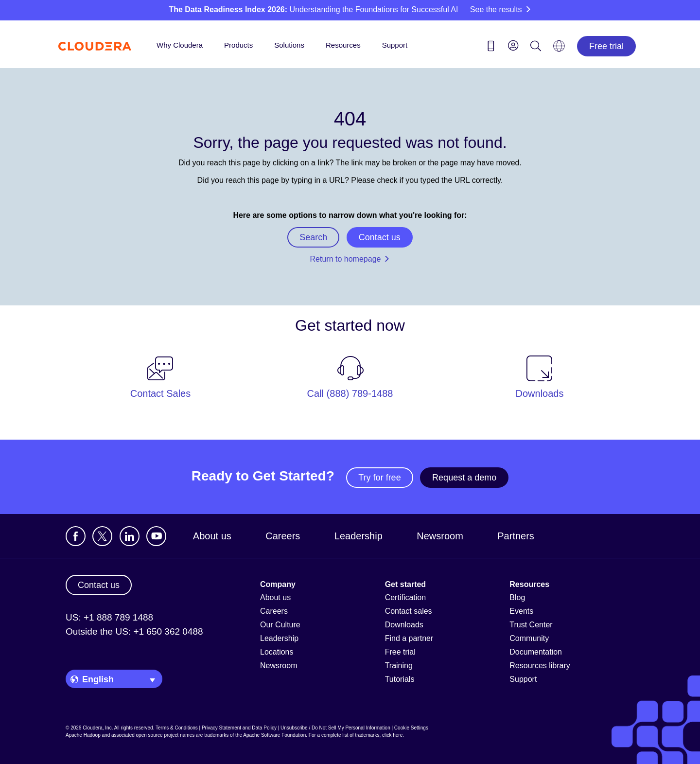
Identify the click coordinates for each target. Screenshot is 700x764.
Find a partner (409, 638)
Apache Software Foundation (274, 735)
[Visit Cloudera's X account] (102, 536)
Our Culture (280, 625)
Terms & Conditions (177, 728)
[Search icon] (536, 48)
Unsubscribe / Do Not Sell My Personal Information (335, 728)
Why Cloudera (180, 45)
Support (395, 45)
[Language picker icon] (559, 49)
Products (238, 45)
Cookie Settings (411, 728)
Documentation (536, 652)
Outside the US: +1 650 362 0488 (134, 631)
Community (529, 638)
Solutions (289, 45)
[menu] (513, 45)
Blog (517, 597)
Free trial (606, 46)
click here (392, 735)
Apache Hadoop (83, 735)
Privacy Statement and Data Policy (239, 728)
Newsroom (440, 536)
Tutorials (400, 679)
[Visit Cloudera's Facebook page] (76, 536)
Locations (277, 652)
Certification (405, 597)
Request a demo (464, 478)
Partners (516, 536)
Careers (283, 536)
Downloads (404, 625)
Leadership (359, 536)
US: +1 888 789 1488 (109, 617)
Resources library (540, 666)
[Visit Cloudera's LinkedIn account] (130, 536)
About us (212, 536)
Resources (343, 45)
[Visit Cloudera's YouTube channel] (156, 536)
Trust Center (531, 625)
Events (521, 611)
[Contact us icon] (491, 48)
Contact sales (409, 611)
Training (399, 666)
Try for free (379, 478)
